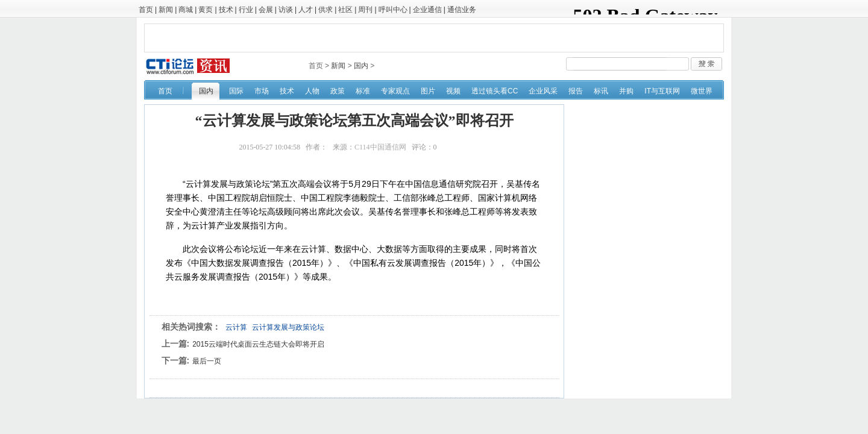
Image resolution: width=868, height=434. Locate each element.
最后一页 (207, 361)
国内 (361, 66)
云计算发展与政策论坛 (288, 327)
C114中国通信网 (380, 147)
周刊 (365, 10)
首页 (146, 10)
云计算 (236, 327)
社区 (345, 10)
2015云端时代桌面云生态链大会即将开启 (258, 344)
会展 (266, 10)
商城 (186, 10)
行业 (246, 10)
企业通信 (427, 10)
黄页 (206, 10)
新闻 (166, 10)
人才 (306, 10)
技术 (226, 10)
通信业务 (462, 10)
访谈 (286, 10)
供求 (325, 10)
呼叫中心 (393, 10)
